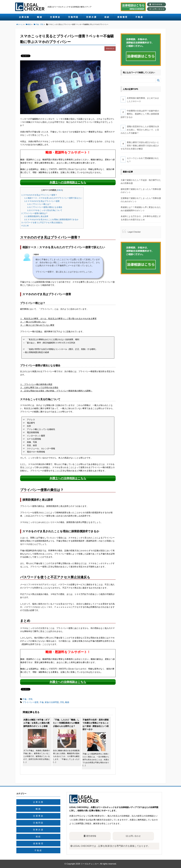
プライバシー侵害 (30, 702)
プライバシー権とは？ (39, 204)
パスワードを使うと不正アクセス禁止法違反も (42, 222)
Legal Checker (134, 232)
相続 (107, 17)
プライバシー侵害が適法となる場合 (45, 207)
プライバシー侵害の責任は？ (35, 213)
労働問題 (73, 17)
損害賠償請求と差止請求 (36, 216)
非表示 (60, 190)
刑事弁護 (91, 17)
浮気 (62, 702)
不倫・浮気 (28, 699)
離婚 (40, 17)
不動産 (139, 17)
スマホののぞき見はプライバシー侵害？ (39, 195)
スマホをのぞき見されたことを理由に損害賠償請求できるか (51, 219)
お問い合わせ (157, 9)
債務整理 (122, 17)
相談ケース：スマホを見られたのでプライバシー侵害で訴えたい (53, 198)
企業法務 (24, 17)
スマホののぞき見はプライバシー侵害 (42, 201)
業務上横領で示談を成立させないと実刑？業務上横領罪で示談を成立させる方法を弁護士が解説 (140, 146)
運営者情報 (156, 4)
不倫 (42, 702)
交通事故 (55, 17)
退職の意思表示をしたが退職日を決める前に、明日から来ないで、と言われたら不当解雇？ (140, 130)
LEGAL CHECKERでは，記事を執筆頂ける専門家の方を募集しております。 (110, 846)
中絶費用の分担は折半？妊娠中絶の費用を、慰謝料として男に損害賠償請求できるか (140, 114)
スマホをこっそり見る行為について (45, 210)
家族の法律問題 (52, 702)
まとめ (25, 225)
